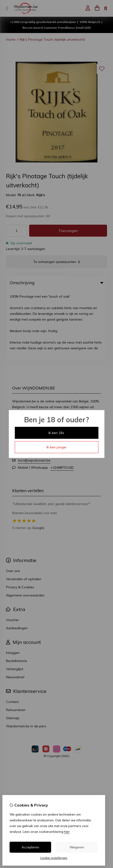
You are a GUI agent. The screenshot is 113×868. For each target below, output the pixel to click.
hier (67, 832)
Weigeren (77, 847)
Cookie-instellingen (54, 858)
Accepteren (30, 847)
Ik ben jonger (57, 447)
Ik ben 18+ (56, 433)
